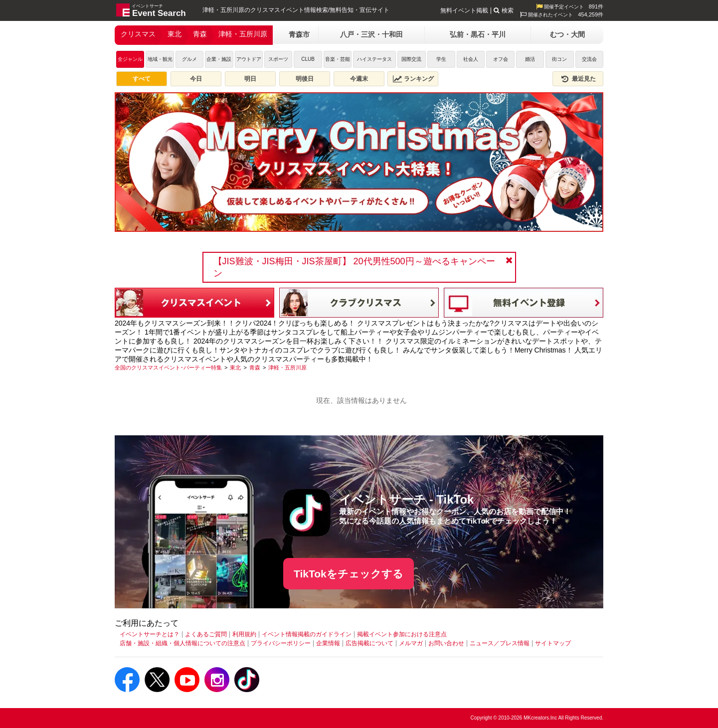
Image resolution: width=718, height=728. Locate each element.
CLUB (308, 59)
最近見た (578, 79)
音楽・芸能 (338, 59)
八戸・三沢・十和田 (371, 34)
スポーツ (278, 59)
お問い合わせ (446, 643)
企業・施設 (219, 59)
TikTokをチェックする (349, 574)
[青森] (255, 367)
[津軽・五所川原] (287, 367)
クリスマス (138, 34)
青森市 (299, 34)
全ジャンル (130, 59)
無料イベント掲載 (464, 10)
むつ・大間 (567, 34)
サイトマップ (553, 643)
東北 (175, 34)
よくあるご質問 (206, 634)
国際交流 (411, 59)
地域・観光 (160, 59)
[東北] (235, 367)
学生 (441, 59)
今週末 (359, 79)
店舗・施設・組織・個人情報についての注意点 (182, 643)
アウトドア (249, 59)
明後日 (305, 79)
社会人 (471, 59)
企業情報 (328, 643)
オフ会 (501, 59)
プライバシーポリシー (281, 643)
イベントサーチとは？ (150, 634)
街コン (559, 59)
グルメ (189, 59)
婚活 (530, 59)
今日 (196, 79)
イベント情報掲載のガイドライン (307, 634)
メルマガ (411, 643)
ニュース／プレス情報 (500, 643)
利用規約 (244, 634)
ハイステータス (374, 59)
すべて (142, 79)
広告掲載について (369, 643)
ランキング (413, 79)
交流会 (589, 59)
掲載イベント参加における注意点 (402, 634)
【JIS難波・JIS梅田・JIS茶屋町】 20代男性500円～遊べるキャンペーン (354, 267)
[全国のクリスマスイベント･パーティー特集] (168, 367)
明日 (250, 79)
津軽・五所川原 (243, 34)
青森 (200, 34)
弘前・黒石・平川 (478, 34)
